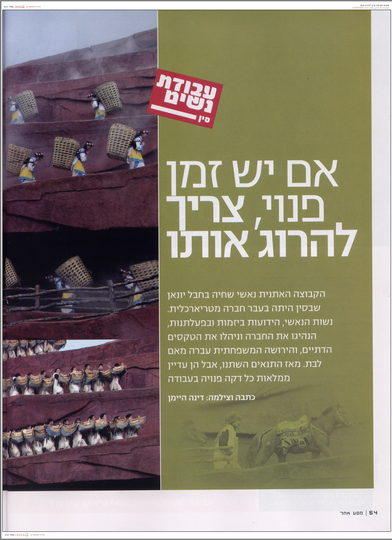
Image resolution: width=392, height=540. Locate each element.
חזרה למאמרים (33, 7)
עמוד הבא (9, 7)
